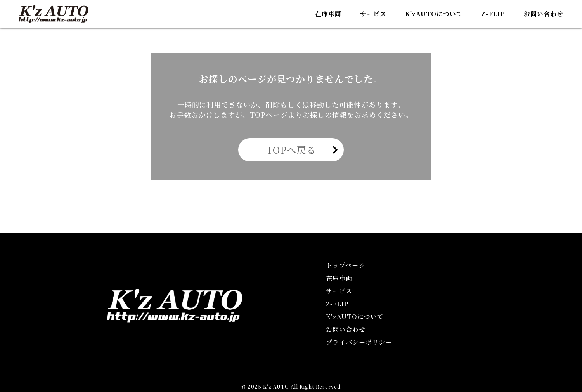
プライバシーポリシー (359, 342)
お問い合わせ (544, 14)
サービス (373, 14)
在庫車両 (328, 14)
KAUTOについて (434, 14)
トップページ (346, 265)
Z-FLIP (493, 14)
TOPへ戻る (291, 150)
